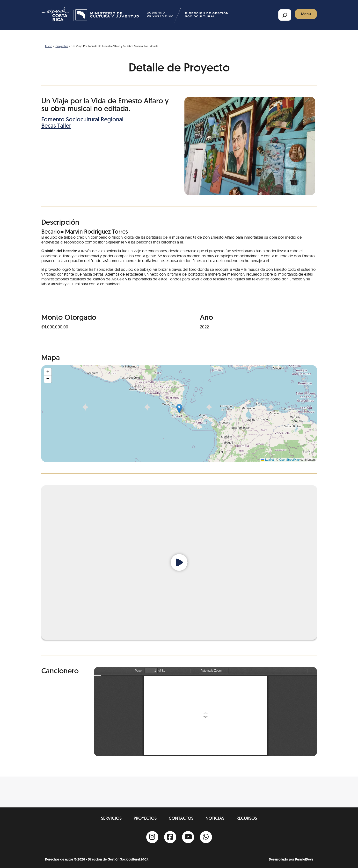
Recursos (247, 818)
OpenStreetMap (289, 460)
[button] (179, 409)
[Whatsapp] (206, 837)
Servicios (111, 818)
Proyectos (62, 46)
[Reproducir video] (179, 562)
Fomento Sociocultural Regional (82, 119)
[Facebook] (170, 837)
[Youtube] (188, 837)
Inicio (49, 46)
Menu (306, 14)
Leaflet (267, 460)
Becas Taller (56, 126)
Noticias (215, 818)
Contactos (181, 818)
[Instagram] (152, 837)
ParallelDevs (304, 859)
